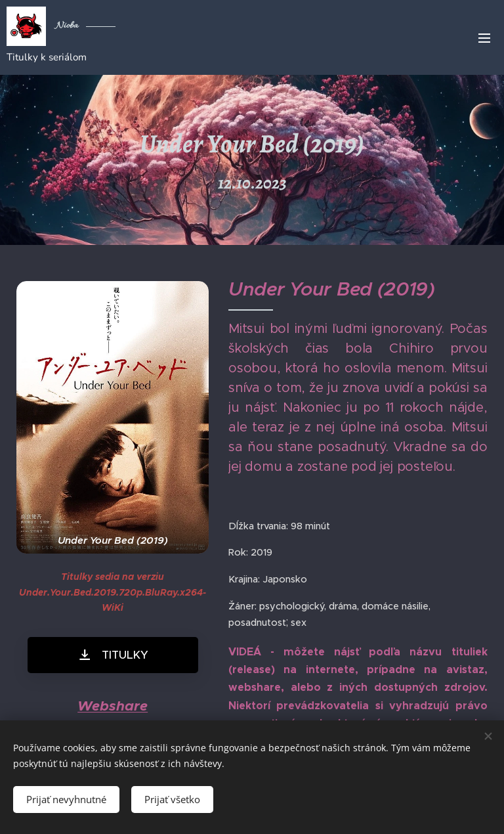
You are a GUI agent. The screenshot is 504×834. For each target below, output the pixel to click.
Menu (484, 38)
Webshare (113, 706)
